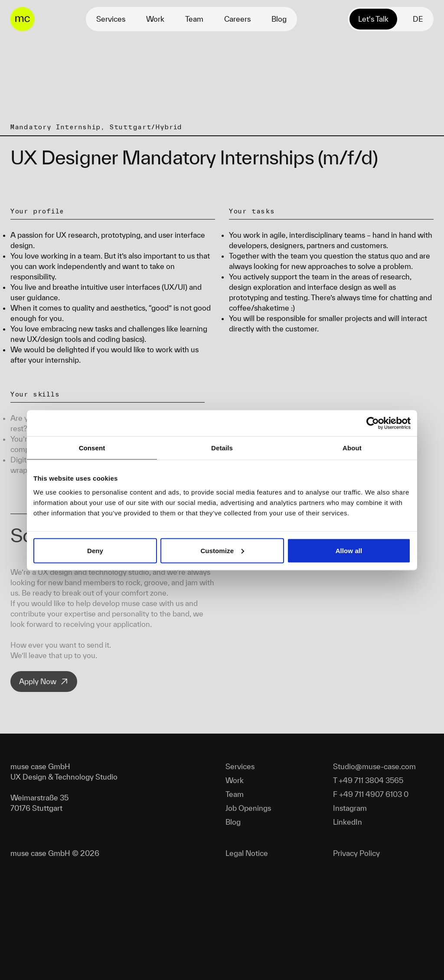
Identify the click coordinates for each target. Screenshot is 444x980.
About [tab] (352, 447)
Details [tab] (222, 447)
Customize (222, 550)
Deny (95, 550)
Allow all (349, 550)
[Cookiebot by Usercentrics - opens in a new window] (373, 423)
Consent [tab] (92, 447)
